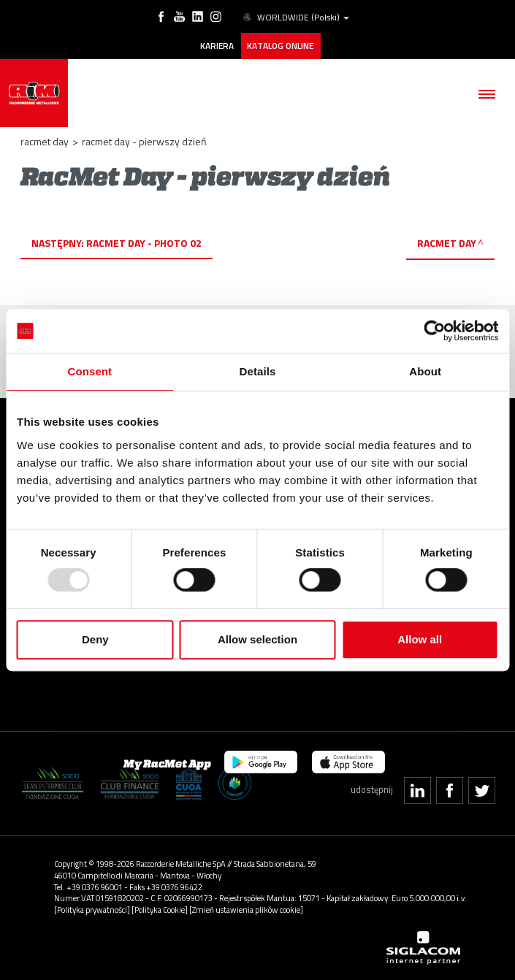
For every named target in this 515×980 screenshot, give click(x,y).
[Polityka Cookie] (160, 910)
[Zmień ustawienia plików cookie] (246, 910)
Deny (95, 639)
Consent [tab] (89, 371)
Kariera (217, 46)
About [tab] (425, 371)
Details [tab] (258, 371)
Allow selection (257, 639)
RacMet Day (447, 243)
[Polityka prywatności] (92, 910)
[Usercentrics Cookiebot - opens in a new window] (434, 331)
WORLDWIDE (295, 18)
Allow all (420, 639)
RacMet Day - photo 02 (144, 243)
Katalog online (280, 46)
